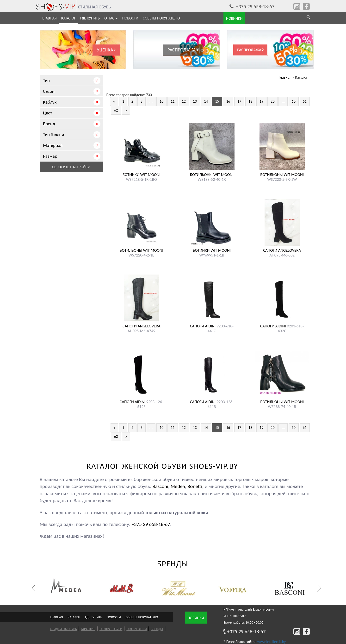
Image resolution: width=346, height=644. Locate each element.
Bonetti (195, 486)
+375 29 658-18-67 (252, 6)
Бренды (157, 629)
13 (195, 101)
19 (261, 101)
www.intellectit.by (272, 642)
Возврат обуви (111, 629)
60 (294, 101)
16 (228, 101)
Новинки (196, 618)
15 (217, 101)
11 (173, 101)
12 (184, 101)
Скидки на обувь (63, 629)
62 (116, 110)
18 (250, 101)
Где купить (90, 18)
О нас (111, 18)
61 (305, 101)
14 (206, 101)
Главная (49, 18)
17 (239, 101)
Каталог (68, 18)
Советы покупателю (161, 18)
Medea (178, 486)
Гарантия (88, 629)
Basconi (160, 486)
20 (272, 101)
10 (161, 101)
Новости (130, 18)
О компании (136, 629)
